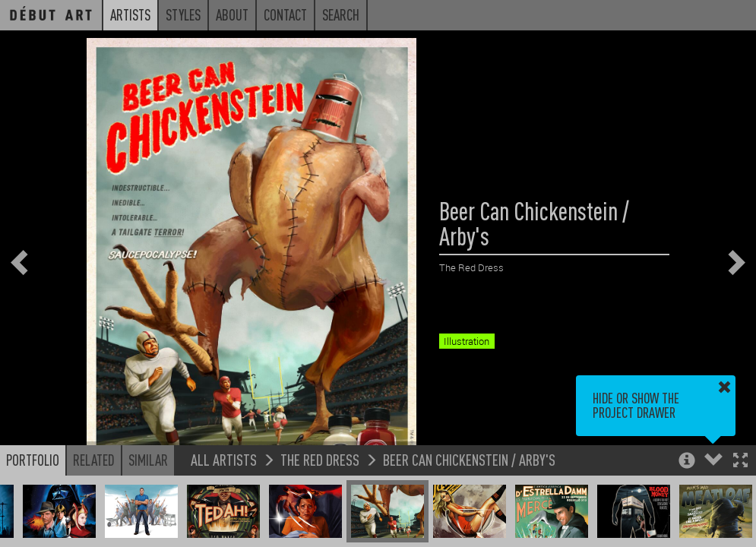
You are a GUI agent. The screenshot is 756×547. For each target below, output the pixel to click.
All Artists (224, 459)
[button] (740, 462)
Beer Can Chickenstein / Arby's (469, 459)
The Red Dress (320, 459)
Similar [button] (148, 460)
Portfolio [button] (33, 460)
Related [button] (94, 460)
